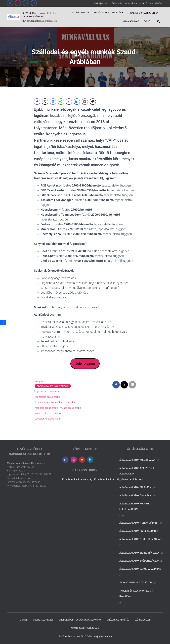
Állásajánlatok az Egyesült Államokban (137, 471)
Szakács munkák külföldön (145, 13)
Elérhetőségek (143, 620)
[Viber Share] (69, 102)
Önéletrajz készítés (154, 3)
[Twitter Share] (45, 102)
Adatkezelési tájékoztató (85, 628)
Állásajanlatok (81, 12)
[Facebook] (3, 322)
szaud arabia (42, 413)
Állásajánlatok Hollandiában (138, 523)
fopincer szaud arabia (46, 403)
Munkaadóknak (131, 21)
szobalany (55, 413)
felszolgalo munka (51, 392)
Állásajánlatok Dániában (135, 495)
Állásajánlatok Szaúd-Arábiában (53, 386)
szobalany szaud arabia (47, 419)
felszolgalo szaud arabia (48, 397)
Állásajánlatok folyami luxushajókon (134, 506)
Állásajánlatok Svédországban (139, 561)
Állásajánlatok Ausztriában (137, 460)
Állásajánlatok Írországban (138, 531)
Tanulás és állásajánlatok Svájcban (136, 594)
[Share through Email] (85, 102)
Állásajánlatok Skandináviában (139, 553)
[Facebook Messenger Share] (53, 102)
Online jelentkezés (102, 3)
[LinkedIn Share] (77, 102)
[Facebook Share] (37, 102)
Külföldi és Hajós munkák (109, 12)
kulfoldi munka (67, 403)
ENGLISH (148, 21)
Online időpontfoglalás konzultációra (128, 3)
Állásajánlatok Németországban (140, 539)
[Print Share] (93, 102)
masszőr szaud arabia (46, 408)
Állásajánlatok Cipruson (135, 487)
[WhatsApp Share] (61, 102)
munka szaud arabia (71, 408)
